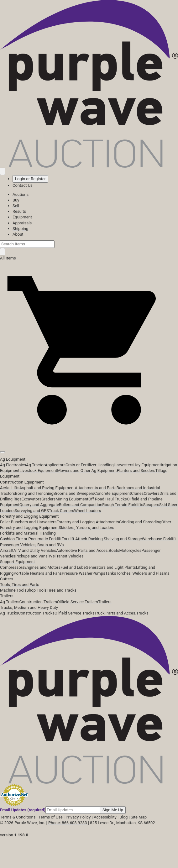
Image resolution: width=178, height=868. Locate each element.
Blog (123, 817)
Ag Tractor (35, 465)
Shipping (20, 229)
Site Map (139, 817)
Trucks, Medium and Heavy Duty (29, 607)
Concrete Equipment (113, 493)
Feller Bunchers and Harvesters (28, 522)
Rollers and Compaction (81, 505)
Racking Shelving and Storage (115, 539)
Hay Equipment (147, 465)
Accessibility (105, 817)
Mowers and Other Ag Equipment (87, 471)
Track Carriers (62, 511)
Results (19, 211)
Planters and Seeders (136, 471)
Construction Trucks (36, 613)
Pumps (99, 573)
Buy (16, 200)
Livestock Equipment (38, 471)
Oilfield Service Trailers (78, 602)
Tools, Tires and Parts (20, 585)
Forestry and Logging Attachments (88, 522)
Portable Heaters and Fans (38, 573)
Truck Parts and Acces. (115, 613)
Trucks (142, 613)
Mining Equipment (72, 499)
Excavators (31, 499)
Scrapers (151, 505)
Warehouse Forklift (159, 539)
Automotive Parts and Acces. (82, 550)
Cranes (137, 493)
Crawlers (152, 493)
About (18, 234)
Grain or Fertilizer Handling (90, 465)
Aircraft (7, 550)
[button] (89, 438)
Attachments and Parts (96, 488)
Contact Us (23, 185)
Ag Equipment (13, 459)
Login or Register (30, 179)
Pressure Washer (77, 573)
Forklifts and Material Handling (28, 533)
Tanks (111, 573)
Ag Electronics (13, 465)
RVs (51, 556)
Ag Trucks (9, 613)
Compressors (12, 567)
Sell (16, 206)
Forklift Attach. (75, 539)
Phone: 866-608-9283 (68, 823)
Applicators (55, 465)
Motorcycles (130, 550)
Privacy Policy (78, 817)
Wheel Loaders (88, 511)
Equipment (22, 217)
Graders (48, 499)
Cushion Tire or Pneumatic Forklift (31, 539)
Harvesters (124, 465)
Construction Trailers (38, 602)
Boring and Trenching (34, 493)
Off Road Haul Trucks (108, 499)
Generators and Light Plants (111, 567)
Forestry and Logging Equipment (29, 516)
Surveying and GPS (32, 511)
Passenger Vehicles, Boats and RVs (32, 545)
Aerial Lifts (10, 488)
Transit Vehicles (69, 556)
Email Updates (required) (23, 810)
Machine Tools (13, 590)
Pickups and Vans (31, 556)
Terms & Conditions (18, 817)
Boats (114, 550)
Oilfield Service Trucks (74, 613)
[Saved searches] (3, 171)
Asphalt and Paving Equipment (47, 488)
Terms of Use (51, 817)
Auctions (21, 194)
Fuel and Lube (73, 567)
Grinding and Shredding (140, 522)
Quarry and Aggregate (39, 505)
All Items (8, 258)
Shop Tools (36, 590)
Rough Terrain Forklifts (123, 505)
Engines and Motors (42, 567)
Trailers (7, 596)
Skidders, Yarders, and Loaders (86, 528)
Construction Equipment (22, 482)
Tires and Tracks (62, 590)
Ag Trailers (10, 602)
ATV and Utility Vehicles (35, 550)
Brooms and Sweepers (74, 493)
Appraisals (22, 223)
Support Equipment (17, 562)
